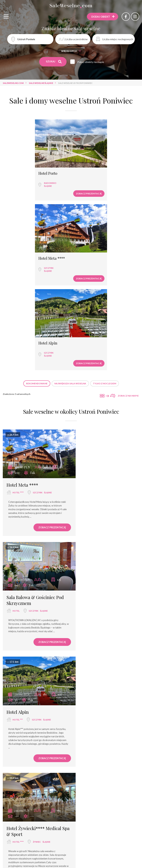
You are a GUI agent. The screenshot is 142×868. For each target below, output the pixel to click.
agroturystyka (82, 781)
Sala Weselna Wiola (79, 830)
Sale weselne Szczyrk (49, 727)
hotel (86, 400)
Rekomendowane (37, 290)
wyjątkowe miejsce (26, 774)
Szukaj (54, 62)
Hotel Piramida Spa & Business (24, 837)
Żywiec (107, 514)
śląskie (17, 182)
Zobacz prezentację (51, 189)
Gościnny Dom (86, 857)
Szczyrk (86, 179)
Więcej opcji (71, 51)
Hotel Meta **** (89, 169)
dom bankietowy (54, 774)
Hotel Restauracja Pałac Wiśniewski (114, 837)
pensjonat (93, 774)
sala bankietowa (71, 768)
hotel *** (18, 508)
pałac (108, 774)
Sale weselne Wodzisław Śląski (86, 727)
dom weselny (110, 768)
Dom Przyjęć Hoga (121, 850)
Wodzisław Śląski (23, 633)
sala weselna (14, 768)
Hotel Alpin (51, 249)
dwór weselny (58, 781)
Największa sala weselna (70, 290)
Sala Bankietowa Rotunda (89, 850)
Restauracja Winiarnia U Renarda (67, 837)
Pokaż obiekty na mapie (91, 62)
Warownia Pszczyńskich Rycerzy (42, 830)
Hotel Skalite (80, 843)
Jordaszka (16, 618)
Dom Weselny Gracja (59, 857)
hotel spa (75, 774)
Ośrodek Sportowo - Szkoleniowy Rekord (40, 843)
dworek (122, 774)
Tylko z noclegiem (105, 290)
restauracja (35, 768)
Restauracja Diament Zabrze (110, 843)
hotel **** (18, 394)
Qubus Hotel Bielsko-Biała (26, 850)
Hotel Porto (17, 169)
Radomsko (19, 179)
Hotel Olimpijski (57, 850)
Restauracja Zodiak (108, 830)
